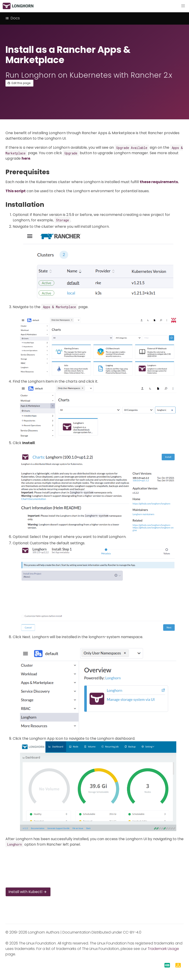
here (26, 158)
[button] (183, 6)
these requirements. (159, 182)
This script (16, 191)
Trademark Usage (163, 949)
